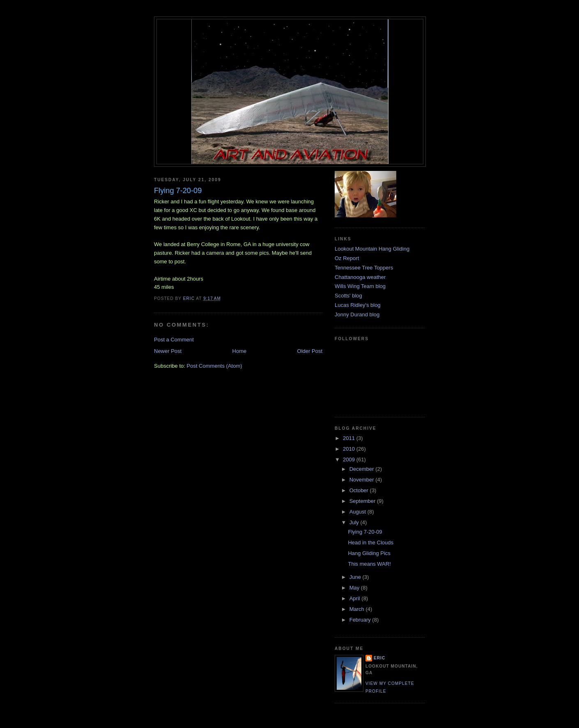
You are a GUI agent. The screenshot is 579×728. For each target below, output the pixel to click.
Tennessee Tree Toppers (364, 268)
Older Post (310, 351)
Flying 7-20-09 (365, 532)
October (360, 490)
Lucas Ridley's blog (358, 305)
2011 (350, 438)
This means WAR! (369, 564)
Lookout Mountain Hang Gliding (372, 249)
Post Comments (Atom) (215, 366)
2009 (350, 460)
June (356, 577)
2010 (350, 449)
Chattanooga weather (360, 277)
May (355, 588)
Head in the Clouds (371, 543)
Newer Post (168, 351)
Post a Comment (174, 340)
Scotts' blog (348, 296)
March (358, 609)
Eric (379, 658)
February (361, 620)
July (355, 522)
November (363, 480)
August (358, 512)
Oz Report (347, 258)
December (363, 469)
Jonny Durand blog (357, 314)
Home (240, 351)
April (356, 598)
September (363, 501)
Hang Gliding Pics (369, 553)
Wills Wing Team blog (360, 286)
